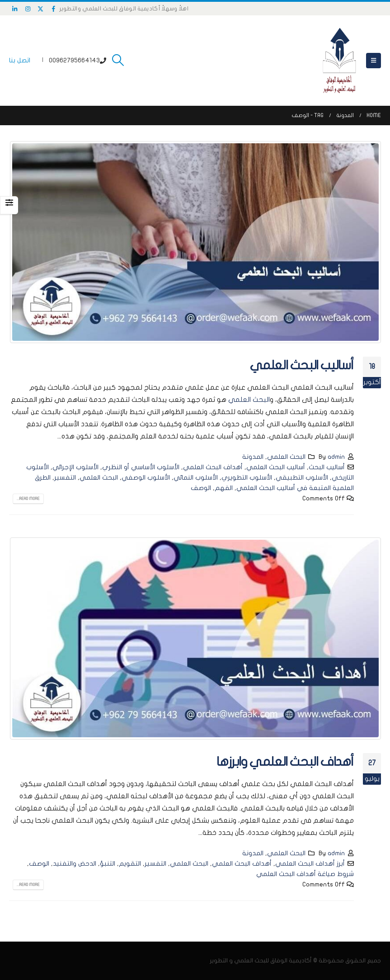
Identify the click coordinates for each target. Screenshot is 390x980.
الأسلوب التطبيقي (302, 478)
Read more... (28, 499)
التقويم (130, 864)
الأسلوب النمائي (196, 478)
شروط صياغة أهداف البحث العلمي (305, 874)
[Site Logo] (339, 61)
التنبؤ (108, 864)
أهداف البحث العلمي (213, 467)
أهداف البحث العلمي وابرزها (285, 762)
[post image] (195, 242)
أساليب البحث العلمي (302, 365)
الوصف (201, 488)
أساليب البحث (327, 467)
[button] (374, 61)
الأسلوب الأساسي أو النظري (141, 467)
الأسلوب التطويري (247, 478)
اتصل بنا (20, 60)
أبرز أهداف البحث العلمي (310, 864)
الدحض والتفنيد (75, 864)
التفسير (65, 478)
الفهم (224, 488)
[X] (41, 9)
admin (336, 457)
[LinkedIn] (15, 9)
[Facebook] (54, 9)
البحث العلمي (249, 400)
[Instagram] (28, 9)
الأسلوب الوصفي (146, 478)
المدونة (253, 457)
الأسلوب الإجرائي (75, 467)
